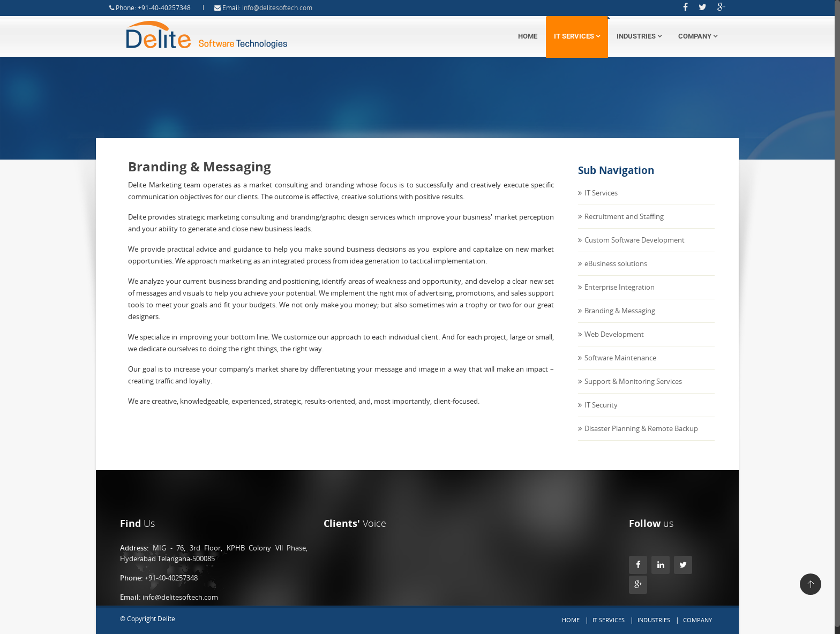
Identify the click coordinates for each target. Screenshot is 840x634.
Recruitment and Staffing (624, 225)
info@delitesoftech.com (286, 8)
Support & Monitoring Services (633, 390)
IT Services (577, 36)
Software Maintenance (620, 367)
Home (528, 36)
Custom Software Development (635, 249)
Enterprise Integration (620, 296)
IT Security (601, 414)
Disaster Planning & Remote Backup (641, 437)
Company (698, 36)
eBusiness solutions (616, 273)
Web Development (614, 343)
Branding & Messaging (620, 320)
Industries (639, 36)
